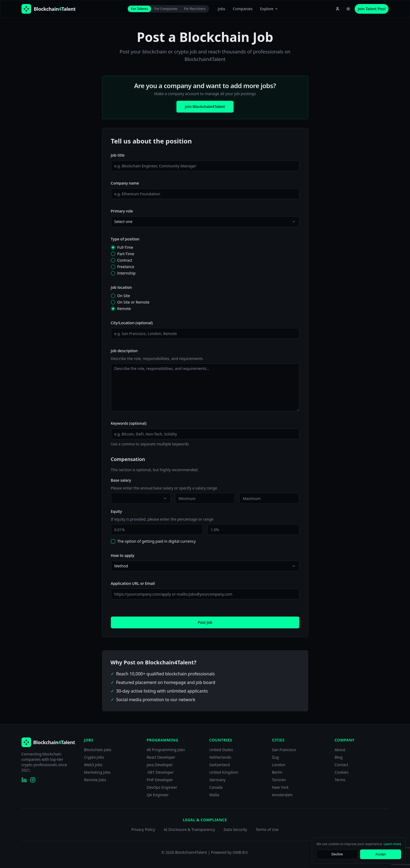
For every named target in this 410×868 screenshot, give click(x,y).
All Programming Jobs (166, 750)
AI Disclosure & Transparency (189, 829)
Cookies (341, 772)
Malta (214, 795)
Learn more (392, 844)
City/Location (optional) (132, 323)
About (340, 750)
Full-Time (125, 247)
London (279, 765)
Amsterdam (282, 795)
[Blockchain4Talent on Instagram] (33, 780)
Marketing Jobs (97, 772)
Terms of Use (267, 829)
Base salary (121, 480)
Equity (117, 511)
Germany (217, 780)
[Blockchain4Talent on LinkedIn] (24, 780)
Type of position (125, 239)
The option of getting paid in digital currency (157, 541)
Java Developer (160, 765)
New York (280, 787)
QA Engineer (158, 795)
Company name (125, 183)
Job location (121, 287)
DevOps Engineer (162, 787)
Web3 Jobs (93, 765)
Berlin (277, 772)
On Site (124, 296)
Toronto (279, 780)
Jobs (222, 9)
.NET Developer (160, 772)
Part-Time (126, 254)
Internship (126, 273)
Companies (243, 9)
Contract (125, 260)
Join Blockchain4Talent (205, 107)
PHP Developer (160, 780)
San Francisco (284, 750)
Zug (275, 757)
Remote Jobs (95, 780)
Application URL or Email (133, 583)
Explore (269, 9)
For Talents (139, 9)
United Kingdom (224, 772)
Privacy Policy (143, 829)
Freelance (126, 267)
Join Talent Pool (372, 9)
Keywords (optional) (129, 423)
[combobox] (205, 222)
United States (221, 750)
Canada (216, 787)
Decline (337, 854)
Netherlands (220, 757)
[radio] (113, 247)
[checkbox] (113, 541)
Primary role (122, 211)
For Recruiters (195, 9)
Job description (124, 351)
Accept (381, 854)
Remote (124, 309)
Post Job (205, 622)
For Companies (166, 9)
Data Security (235, 829)
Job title (118, 155)
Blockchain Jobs (98, 750)
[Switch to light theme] (348, 9)
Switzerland (219, 765)
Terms (340, 780)
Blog (339, 757)
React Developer (161, 757)
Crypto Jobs (94, 757)
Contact (341, 765)
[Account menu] (338, 9)
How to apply (123, 555)
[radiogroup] (205, 260)
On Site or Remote (133, 302)
